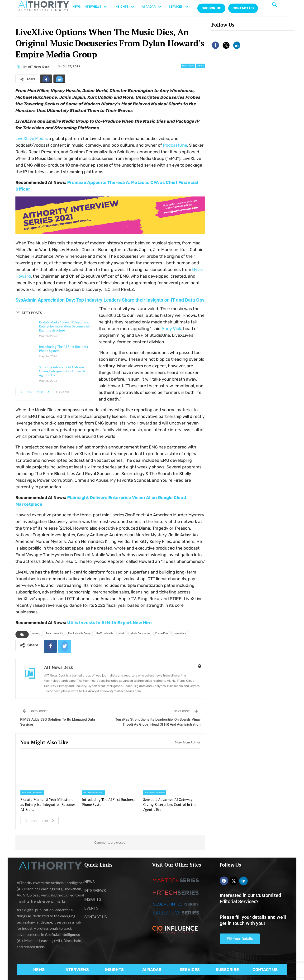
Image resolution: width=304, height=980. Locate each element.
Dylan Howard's (54, 633)
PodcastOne (175, 145)
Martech (188, 66)
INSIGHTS (127, 7)
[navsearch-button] (275, 6)
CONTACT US (243, 8)
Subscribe (211, 8)
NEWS (77, 7)
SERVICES (181, 7)
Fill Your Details (240, 939)
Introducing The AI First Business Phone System (63, 349)
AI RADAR (154, 7)
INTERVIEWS (98, 7)
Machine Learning (32, 793)
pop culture (180, 633)
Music (122, 633)
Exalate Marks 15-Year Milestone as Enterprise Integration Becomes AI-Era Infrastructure (65, 326)
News (201, 66)
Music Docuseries (140, 633)
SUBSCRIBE (227, 970)
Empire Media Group (79, 633)
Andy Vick (171, 329)
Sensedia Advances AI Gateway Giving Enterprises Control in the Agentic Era (63, 371)
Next (44, 392)
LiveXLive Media (31, 139)
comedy (36, 633)
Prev (25, 392)
